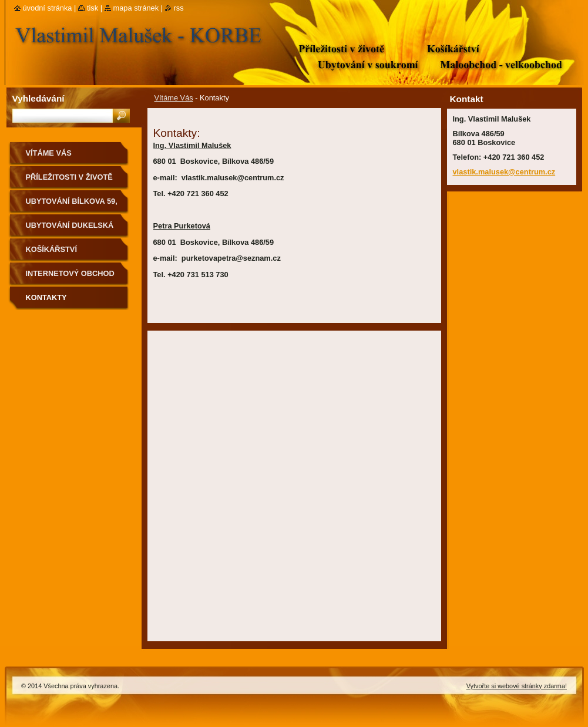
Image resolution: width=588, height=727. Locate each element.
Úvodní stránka (48, 8)
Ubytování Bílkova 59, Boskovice (72, 205)
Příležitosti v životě (69, 177)
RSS (179, 8)
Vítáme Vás (174, 98)
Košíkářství (51, 249)
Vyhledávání (38, 98)
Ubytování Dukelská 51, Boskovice (70, 229)
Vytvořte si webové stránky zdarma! (517, 686)
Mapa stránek (136, 8)
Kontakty (46, 297)
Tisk (93, 8)
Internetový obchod (70, 273)
